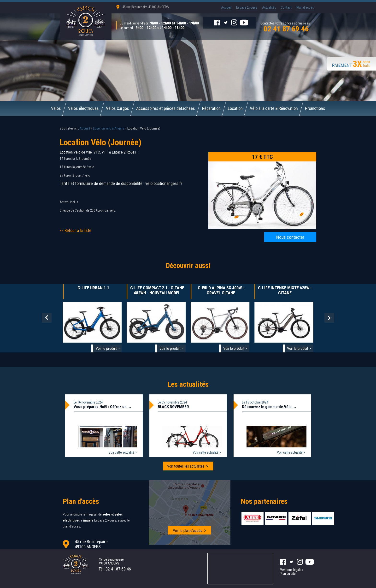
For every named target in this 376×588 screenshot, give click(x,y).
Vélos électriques (83, 108)
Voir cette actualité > (123, 452)
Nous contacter (290, 237)
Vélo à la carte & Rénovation (274, 108)
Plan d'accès (305, 7)
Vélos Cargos (117, 108)
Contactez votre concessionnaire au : (286, 27)
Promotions (315, 108)
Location (235, 108)
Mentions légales (291, 570)
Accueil (226, 7)
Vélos (56, 108)
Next (329, 318)
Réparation (211, 108)
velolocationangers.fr (164, 183)
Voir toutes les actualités (186, 466)
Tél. (115, 569)
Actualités (269, 7)
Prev (47, 318)
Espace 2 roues (247, 7)
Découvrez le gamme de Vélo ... (269, 407)
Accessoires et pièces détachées (166, 108)
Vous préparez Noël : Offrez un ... (102, 407)
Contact (286, 7)
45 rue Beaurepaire (146, 7)
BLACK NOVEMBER (173, 407)
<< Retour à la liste (76, 230)
